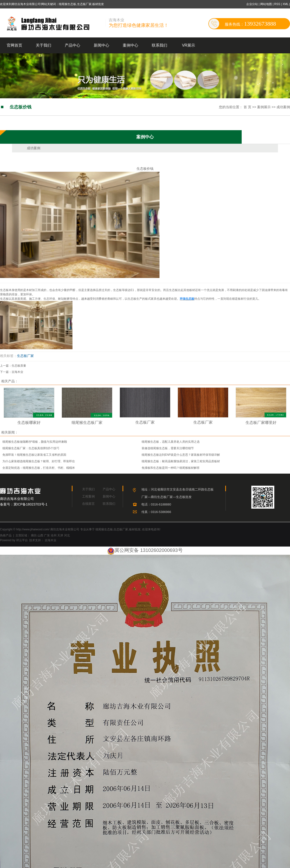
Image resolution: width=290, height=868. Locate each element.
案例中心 (130, 45)
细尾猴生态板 (104, 529)
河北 (67, 535)
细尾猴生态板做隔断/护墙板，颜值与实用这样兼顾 (35, 442)
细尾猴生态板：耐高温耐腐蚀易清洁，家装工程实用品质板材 (181, 461)
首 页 (247, 107)
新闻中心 (101, 45)
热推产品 (6, 535)
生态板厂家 (25, 356)
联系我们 (159, 45)
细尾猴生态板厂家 (87, 423)
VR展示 (188, 45)
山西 (40, 535)
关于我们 (43, 45)
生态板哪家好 (29, 423)
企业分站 (252, 4)
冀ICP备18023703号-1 (30, 504)
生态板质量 (19, 366)
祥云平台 (22, 540)
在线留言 (88, 504)
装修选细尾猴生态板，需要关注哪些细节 (168, 448)
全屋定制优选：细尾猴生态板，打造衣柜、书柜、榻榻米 (39, 468)
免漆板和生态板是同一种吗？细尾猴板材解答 (171, 468)
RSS (277, 4)
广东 (47, 535)
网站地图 (266, 4)
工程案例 (88, 496)
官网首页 (14, 45)
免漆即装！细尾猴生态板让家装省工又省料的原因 (34, 455)
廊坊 (34, 535)
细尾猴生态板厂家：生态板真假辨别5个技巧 (31, 448)
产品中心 (72, 45)
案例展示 (264, 107)
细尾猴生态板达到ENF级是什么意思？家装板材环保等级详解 (181, 455)
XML (285, 4)
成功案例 (283, 107)
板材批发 (135, 529)
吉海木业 (17, 372)
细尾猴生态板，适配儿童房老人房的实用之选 (171, 442)
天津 (60, 535)
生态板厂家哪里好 (261, 423)
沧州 (54, 535)
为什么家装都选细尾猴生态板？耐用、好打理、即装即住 (39, 461)
